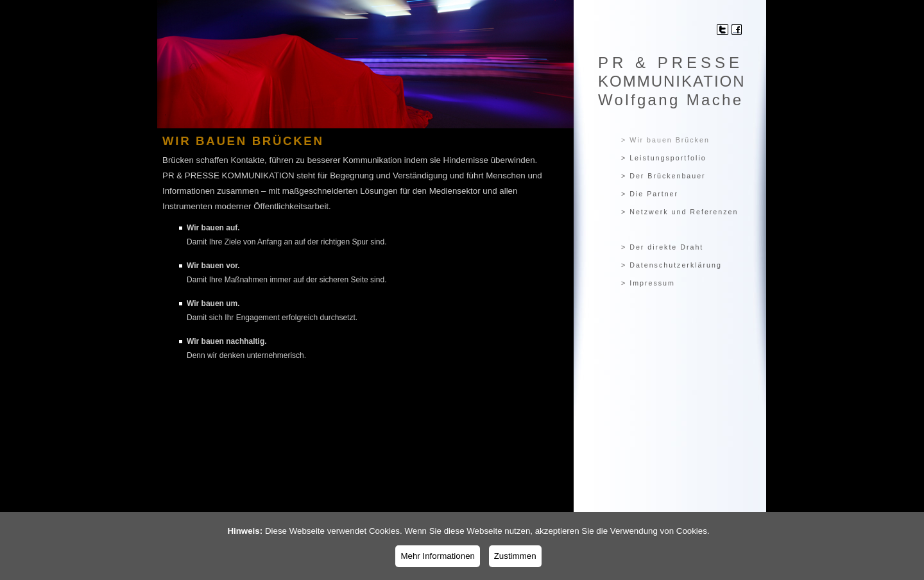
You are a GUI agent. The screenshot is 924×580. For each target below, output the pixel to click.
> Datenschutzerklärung (672, 265)
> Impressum (648, 283)
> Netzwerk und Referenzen (680, 212)
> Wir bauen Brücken (665, 140)
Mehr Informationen (438, 556)
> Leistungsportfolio (664, 158)
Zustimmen (515, 556)
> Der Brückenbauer (663, 176)
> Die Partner (650, 194)
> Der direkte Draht (662, 247)
